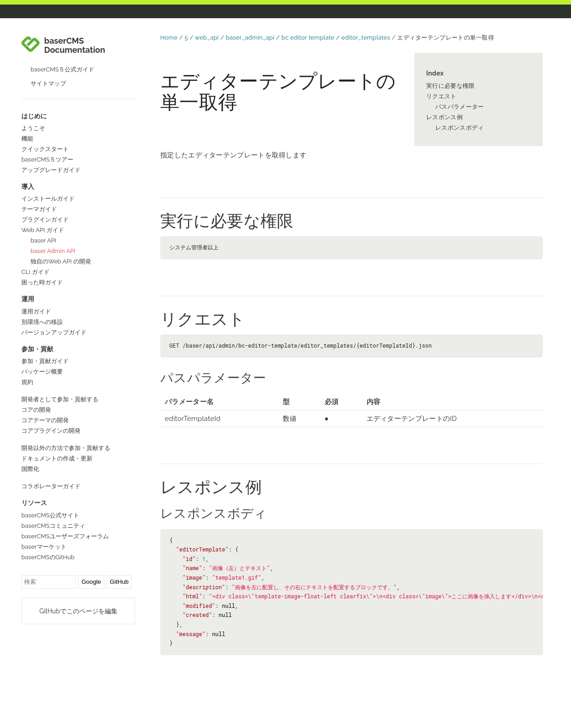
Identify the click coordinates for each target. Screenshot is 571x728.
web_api (207, 38)
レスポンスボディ (459, 128)
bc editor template (308, 38)
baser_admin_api (250, 38)
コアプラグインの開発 (51, 431)
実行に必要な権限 (450, 86)
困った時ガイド (42, 282)
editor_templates (366, 38)
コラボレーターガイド (51, 486)
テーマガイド (39, 209)
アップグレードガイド (51, 170)
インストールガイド (48, 199)
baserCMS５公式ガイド (62, 69)
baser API (43, 240)
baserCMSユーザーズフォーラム (65, 536)
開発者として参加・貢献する (60, 399)
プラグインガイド (45, 220)
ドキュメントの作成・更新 (57, 458)
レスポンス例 (444, 117)
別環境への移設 (42, 322)
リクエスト (441, 96)
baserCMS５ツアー (47, 159)
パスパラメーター (459, 107)
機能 (27, 139)
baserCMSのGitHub (48, 557)
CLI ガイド (36, 272)
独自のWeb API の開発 (61, 261)
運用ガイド (36, 311)
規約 (27, 382)
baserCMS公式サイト (50, 515)
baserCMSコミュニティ (53, 526)
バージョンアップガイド (54, 332)
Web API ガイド (43, 230)
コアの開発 (36, 410)
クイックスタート (45, 149)
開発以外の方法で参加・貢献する (66, 448)
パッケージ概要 (42, 372)
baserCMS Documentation (75, 45)
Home (169, 38)
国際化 (30, 469)
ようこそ (33, 128)
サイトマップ (48, 83)
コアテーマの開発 (45, 420)
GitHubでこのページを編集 (78, 611)
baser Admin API (53, 251)
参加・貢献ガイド (45, 361)
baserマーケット (44, 547)
